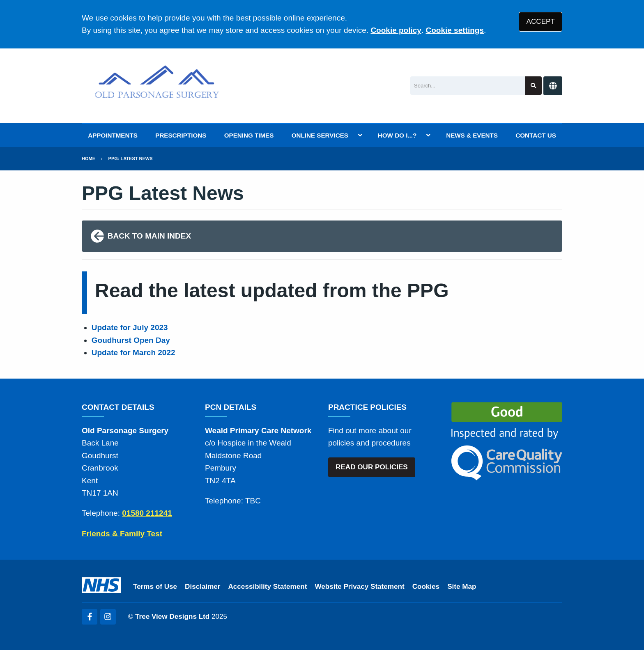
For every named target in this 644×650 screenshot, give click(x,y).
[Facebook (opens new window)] (90, 617)
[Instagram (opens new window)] (108, 617)
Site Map (462, 587)
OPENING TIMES (249, 135)
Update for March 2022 (133, 353)
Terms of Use (155, 587)
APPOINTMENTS (113, 135)
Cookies (426, 587)
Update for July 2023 (130, 327)
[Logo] (157, 86)
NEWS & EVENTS (472, 135)
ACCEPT (541, 22)
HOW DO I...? (397, 135)
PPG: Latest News (131, 158)
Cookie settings (454, 30)
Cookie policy (396, 30)
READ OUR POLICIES (372, 467)
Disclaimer (202, 587)
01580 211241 (147, 513)
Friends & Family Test (122, 534)
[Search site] (533, 86)
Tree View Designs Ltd (172, 617)
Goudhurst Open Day (131, 340)
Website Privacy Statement (359, 587)
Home (89, 158)
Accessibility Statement (268, 587)
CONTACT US (536, 135)
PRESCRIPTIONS (181, 135)
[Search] (468, 86)
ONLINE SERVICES (320, 135)
